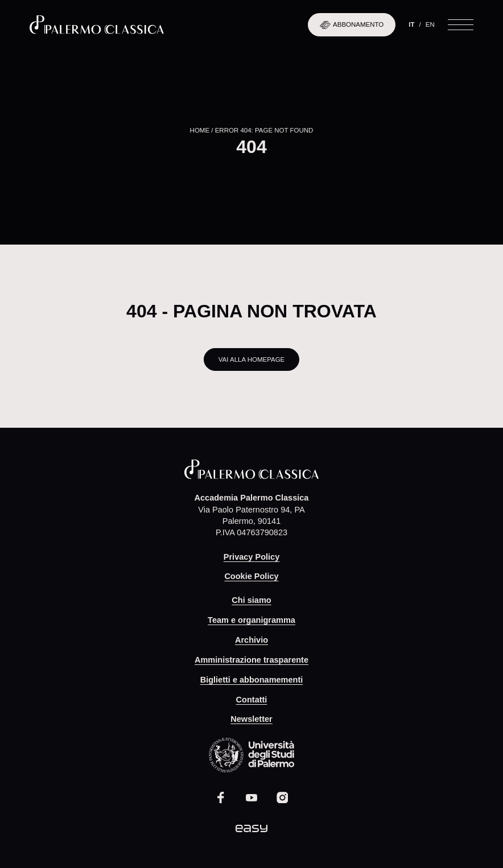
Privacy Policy (251, 557)
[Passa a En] (430, 25)
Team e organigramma (251, 620)
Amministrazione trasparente (251, 660)
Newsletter (251, 719)
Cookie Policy (251, 576)
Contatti (252, 700)
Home (200, 130)
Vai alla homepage (252, 359)
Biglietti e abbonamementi (252, 680)
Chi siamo (251, 600)
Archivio (251, 640)
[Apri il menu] (461, 25)
